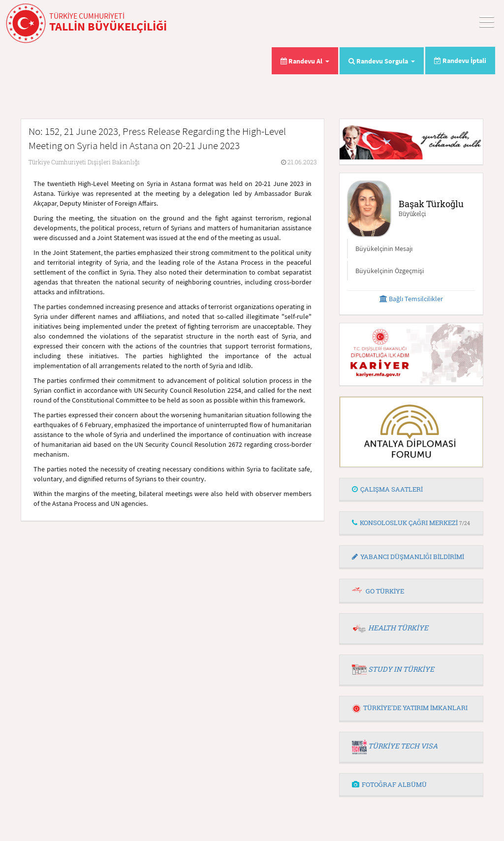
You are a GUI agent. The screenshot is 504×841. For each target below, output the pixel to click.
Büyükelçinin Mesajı (384, 249)
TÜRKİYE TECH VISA (403, 746)
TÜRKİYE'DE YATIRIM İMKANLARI (410, 708)
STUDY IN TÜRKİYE (401, 669)
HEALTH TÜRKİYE (398, 628)
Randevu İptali (460, 61)
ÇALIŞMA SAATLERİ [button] (387, 489)
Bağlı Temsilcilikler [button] (411, 299)
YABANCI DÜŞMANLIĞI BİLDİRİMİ (408, 557)
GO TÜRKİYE (385, 591)
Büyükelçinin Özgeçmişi (390, 271)
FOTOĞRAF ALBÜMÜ (389, 784)
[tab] (411, 490)
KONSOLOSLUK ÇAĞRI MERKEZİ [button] (411, 523)
